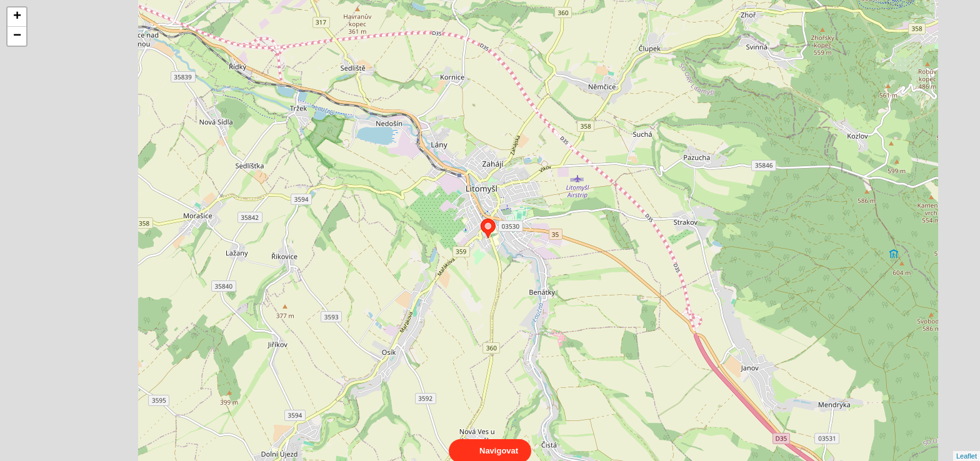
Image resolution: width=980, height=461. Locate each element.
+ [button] (17, 17)
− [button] (17, 36)
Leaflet (967, 445)
